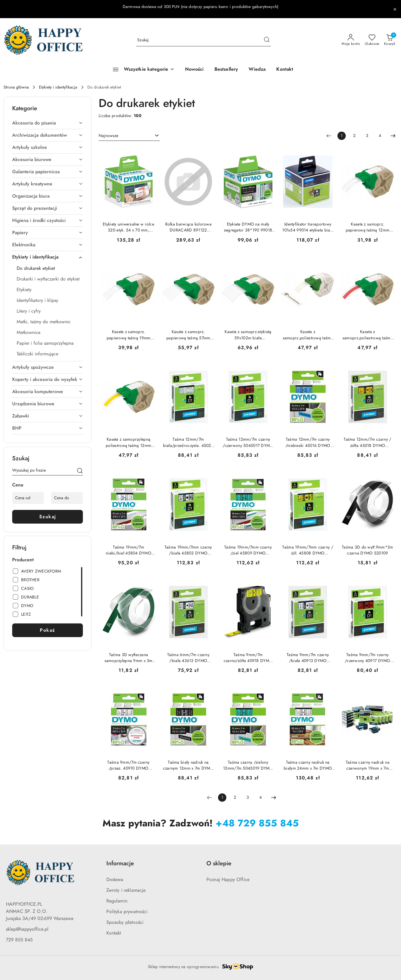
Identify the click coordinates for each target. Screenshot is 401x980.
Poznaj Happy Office (228, 880)
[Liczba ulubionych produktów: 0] (372, 40)
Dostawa (115, 880)
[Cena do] (67, 498)
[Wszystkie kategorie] (141, 70)
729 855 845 (19, 940)
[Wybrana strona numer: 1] (342, 136)
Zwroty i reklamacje (126, 890)
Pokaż (48, 630)
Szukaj (48, 517)
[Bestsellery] (226, 70)
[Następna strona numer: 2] (393, 136)
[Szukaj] (80, 471)
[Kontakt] (285, 70)
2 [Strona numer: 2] (354, 136)
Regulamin (117, 901)
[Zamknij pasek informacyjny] (395, 9)
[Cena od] (28, 498)
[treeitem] (48, 123)
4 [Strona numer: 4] (380, 136)
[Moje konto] (351, 40)
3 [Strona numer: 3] (367, 136)
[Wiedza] (257, 70)
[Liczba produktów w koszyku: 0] (390, 40)
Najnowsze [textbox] (108, 136)
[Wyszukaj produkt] (203, 40)
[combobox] (129, 136)
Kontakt (114, 933)
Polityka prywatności (127, 912)
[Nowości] (194, 70)
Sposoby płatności (125, 922)
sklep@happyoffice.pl (27, 929)
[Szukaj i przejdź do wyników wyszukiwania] (267, 40)
